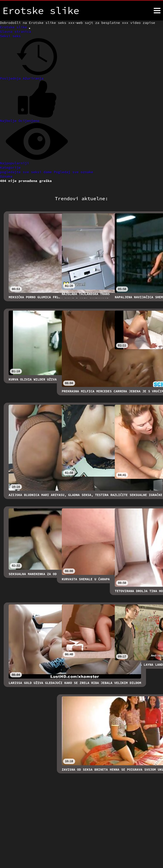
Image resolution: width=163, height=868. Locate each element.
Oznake (6, 176)
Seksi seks (10, 36)
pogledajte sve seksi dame (27, 172)
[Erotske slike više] (157, 11)
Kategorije (10, 167)
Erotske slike (15, 27)
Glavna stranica (16, 32)
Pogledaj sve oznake (73, 172)
